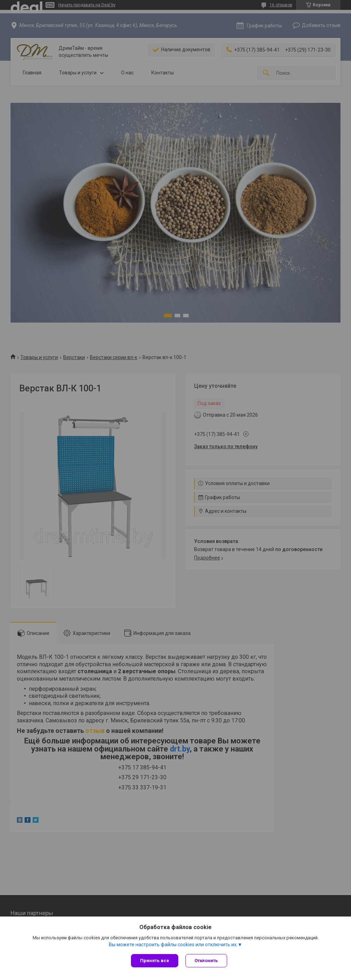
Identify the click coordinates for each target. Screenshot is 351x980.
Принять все (155, 961)
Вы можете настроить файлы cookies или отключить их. (173, 945)
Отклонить (206, 961)
